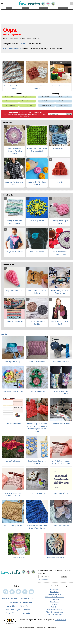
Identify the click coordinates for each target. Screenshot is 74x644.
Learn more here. (61, 620)
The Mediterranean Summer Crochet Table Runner (37, 527)
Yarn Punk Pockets (37, 252)
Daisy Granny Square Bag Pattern (37, 462)
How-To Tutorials (64, 101)
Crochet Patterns (10, 105)
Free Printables (46, 97)
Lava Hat (60, 182)
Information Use (25, 116)
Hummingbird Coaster (37, 493)
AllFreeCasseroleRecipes (54, 615)
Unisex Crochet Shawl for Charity (13, 87)
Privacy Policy (42, 115)
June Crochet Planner (13, 424)
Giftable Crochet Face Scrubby (37, 323)
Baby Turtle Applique (37, 391)
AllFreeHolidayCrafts (54, 594)
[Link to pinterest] (18, 592)
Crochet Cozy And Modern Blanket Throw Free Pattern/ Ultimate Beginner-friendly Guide (37, 427)
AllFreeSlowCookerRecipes (54, 612)
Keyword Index (12, 606)
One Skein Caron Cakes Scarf (60, 323)
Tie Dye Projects (64, 97)
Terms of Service (12, 613)
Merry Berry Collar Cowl (14, 252)
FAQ (33, 599)
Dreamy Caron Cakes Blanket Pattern (14, 222)
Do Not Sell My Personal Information (18, 602)
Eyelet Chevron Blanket (37, 362)
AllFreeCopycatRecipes (54, 610)
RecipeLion (54, 607)
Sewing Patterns (46, 101)
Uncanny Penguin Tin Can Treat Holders (60, 292)
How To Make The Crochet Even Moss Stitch (37, 150)
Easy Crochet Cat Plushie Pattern (37, 292)
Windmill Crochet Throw (61, 424)
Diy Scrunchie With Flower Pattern (37, 183)
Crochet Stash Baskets (61, 86)
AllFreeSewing (54, 602)
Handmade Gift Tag (61, 493)
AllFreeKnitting (54, 592)
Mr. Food (54, 604)
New (4, 334)
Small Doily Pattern (37, 221)
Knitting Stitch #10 (60, 149)
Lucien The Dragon (13, 461)
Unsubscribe (26, 613)
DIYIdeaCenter (54, 599)
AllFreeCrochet (54, 589)
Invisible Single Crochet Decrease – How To (13, 494)
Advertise (15, 599)
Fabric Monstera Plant (61, 362)
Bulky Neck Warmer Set (55, 558)
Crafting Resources (27, 101)
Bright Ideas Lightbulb (14, 291)
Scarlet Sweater (19, 558)
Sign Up (69, 114)
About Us (6, 599)
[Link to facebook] (6, 592)
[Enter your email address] (50, 577)
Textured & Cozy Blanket (13, 526)
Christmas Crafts (10, 101)
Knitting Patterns (64, 105)
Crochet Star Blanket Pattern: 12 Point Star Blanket (14, 151)
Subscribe (26, 610)
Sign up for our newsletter (12, 49)
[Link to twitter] (12, 592)
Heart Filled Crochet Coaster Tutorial (60, 253)
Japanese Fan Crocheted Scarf (14, 183)
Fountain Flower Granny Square (37, 87)
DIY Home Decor (27, 105)
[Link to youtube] (31, 592)
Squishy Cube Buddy (13, 362)
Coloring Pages (46, 105)
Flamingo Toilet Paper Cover (60, 222)
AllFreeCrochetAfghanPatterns (54, 597)
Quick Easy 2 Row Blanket (14, 322)
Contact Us (25, 599)
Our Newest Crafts (10, 97)
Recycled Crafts (27, 97)
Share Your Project (13, 610)
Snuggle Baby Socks (61, 526)
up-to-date (22, 44)
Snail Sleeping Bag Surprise (13, 391)
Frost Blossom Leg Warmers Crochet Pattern (61, 393)
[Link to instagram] (25, 592)
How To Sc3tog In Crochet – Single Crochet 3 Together (61, 462)
